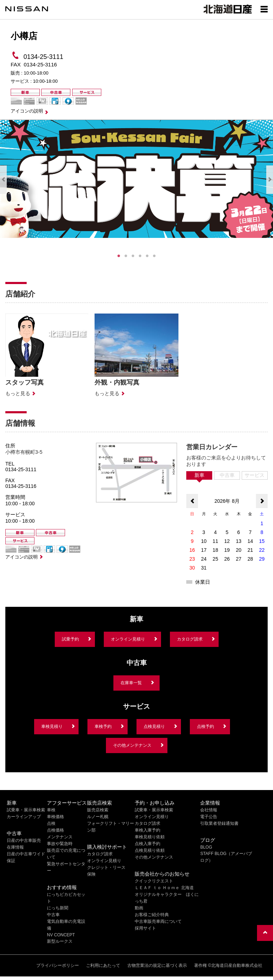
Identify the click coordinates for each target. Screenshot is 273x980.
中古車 (53, 915)
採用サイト (145, 928)
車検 (51, 810)
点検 (51, 823)
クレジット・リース (106, 867)
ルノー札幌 (98, 817)
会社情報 (209, 810)
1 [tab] (119, 256)
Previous (3, 180)
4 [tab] (140, 256)
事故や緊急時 (60, 844)
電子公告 (209, 817)
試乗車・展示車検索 (26, 810)
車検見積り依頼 (150, 837)
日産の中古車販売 (24, 840)
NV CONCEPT (61, 935)
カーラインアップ (24, 817)
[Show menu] (264, 9)
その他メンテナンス (132, 745)
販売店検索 (98, 810)
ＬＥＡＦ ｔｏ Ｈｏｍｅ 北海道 (164, 888)
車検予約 (103, 726)
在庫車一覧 (131, 683)
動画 (139, 908)
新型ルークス (60, 941)
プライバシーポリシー (58, 965)
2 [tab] (126, 256)
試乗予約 (70, 639)
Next (270, 180)
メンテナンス (60, 837)
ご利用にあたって (103, 965)
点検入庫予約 (148, 844)
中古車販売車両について (158, 921)
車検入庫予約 (148, 830)
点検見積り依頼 (150, 850)
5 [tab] (147, 256)
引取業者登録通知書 (219, 823)
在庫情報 (15, 847)
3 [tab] (133, 256)
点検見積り (154, 726)
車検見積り (52, 726)
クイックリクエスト (154, 881)
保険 (91, 874)
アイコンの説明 (27, 111)
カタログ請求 (190, 639)
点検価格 (55, 830)
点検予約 (205, 726)
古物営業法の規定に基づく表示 (157, 965)
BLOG (206, 847)
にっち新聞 (58, 908)
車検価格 (55, 817)
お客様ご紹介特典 (152, 915)
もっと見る (18, 393)
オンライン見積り (128, 639)
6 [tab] (154, 256)
